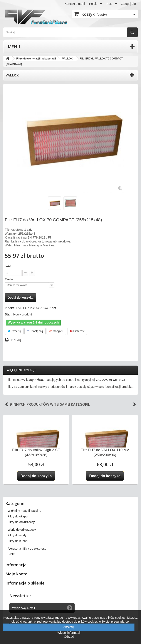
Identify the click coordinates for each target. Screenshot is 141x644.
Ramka (9, 279)
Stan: (9, 314)
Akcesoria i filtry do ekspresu (27, 549)
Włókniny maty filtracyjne (24, 511)
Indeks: (10, 308)
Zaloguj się (128, 4)
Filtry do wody (17, 535)
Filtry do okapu (18, 516)
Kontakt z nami (75, 4)
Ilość (8, 266)
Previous (7, 405)
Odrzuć (69, 637)
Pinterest (77, 331)
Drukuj (16, 340)
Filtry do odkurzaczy (21, 522)
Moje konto (16, 574)
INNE (11, 554)
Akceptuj (69, 627)
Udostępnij (35, 331)
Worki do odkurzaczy (22, 530)
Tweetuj (14, 331)
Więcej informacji (21, 370)
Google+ (56, 331)
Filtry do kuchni (18, 541)
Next (134, 405)
